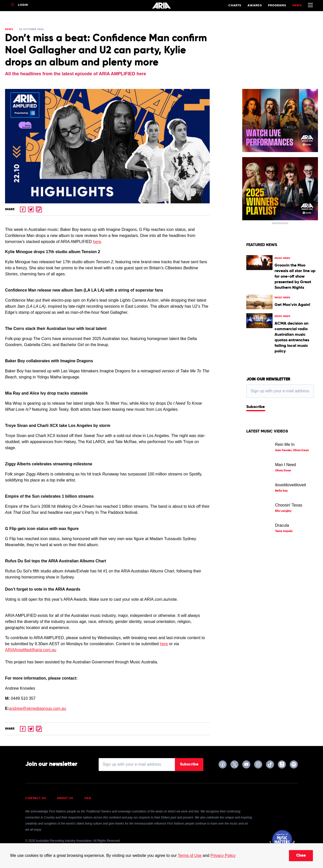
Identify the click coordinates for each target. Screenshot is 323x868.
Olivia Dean (283, 471)
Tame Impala (284, 531)
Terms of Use (190, 855)
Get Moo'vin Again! (292, 305)
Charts (235, 6)
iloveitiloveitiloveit (291, 485)
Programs (277, 6)
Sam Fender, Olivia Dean (292, 450)
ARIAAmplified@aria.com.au (31, 650)
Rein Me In (285, 444)
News (297, 6)
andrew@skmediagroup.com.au (38, 708)
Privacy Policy (223, 855)
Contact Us (36, 798)
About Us (65, 798)
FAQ (88, 798)
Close (301, 856)
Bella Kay (281, 491)
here (97, 242)
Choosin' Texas (289, 505)
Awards (255, 6)
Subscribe (255, 407)
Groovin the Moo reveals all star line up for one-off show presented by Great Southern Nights (295, 277)
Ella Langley (283, 511)
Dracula (282, 525)
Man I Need (286, 465)
